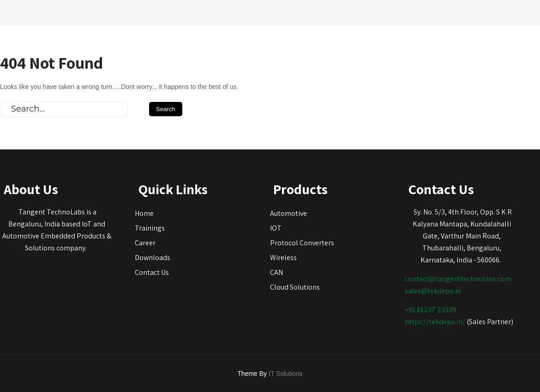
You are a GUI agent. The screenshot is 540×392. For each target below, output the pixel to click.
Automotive (288, 213)
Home (144, 213)
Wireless (283, 258)
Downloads (153, 258)
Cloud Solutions (295, 287)
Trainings (150, 228)
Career (145, 243)
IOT (276, 228)
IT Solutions (286, 374)
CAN (276, 272)
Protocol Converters (302, 243)
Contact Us (152, 272)
